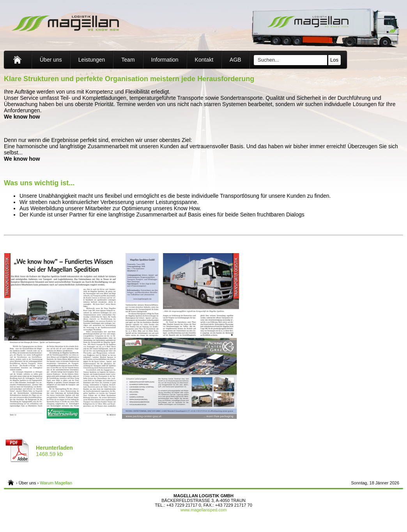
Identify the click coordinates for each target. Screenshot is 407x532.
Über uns (51, 60)
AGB (235, 60)
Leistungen (92, 60)
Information (165, 60)
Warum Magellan (56, 483)
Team (128, 60)
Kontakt (204, 60)
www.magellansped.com (204, 510)
